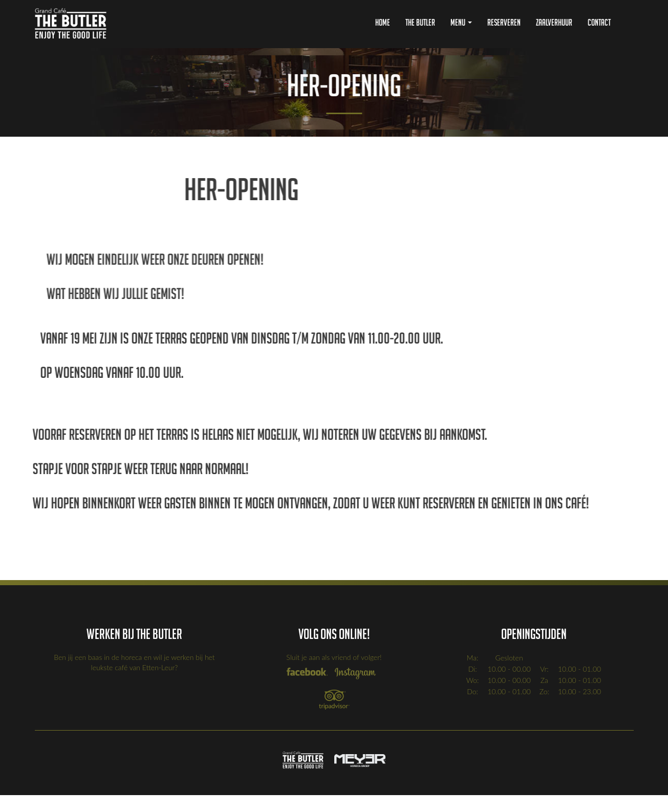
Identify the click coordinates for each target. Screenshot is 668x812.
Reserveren (504, 22)
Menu (461, 22)
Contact (599, 22)
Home (383, 22)
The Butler (420, 22)
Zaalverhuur (554, 22)
